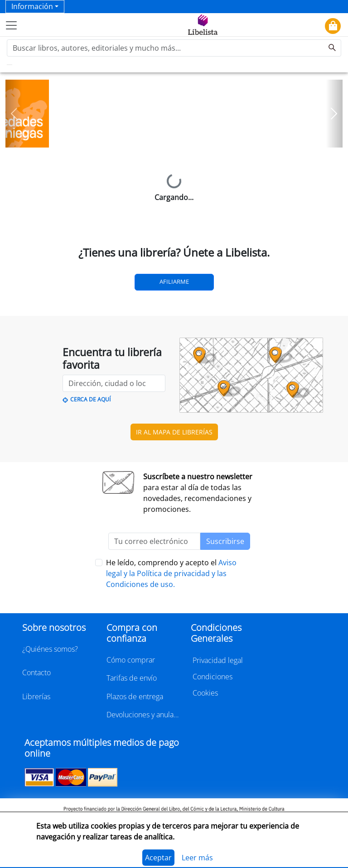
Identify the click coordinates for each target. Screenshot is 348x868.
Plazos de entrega (135, 696)
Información (32, 6)
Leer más (197, 858)
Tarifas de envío (132, 678)
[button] (14, 114)
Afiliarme (174, 281)
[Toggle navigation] (11, 25)
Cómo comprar (131, 660)
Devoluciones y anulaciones (143, 715)
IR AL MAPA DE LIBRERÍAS (174, 432)
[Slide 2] (179, 138)
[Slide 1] (169, 138)
